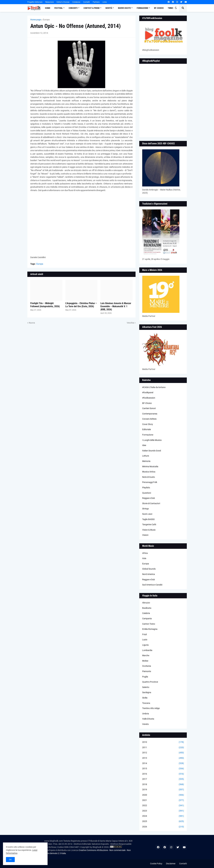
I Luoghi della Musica (152, 440)
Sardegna (147, 692)
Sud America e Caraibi (152, 585)
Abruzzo (146, 603)
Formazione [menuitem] (142, 8)
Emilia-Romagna (150, 629)
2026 (163, 827)
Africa (145, 553)
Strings (145, 509)
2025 (163, 821)
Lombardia (147, 650)
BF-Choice (147, 403)
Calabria (146, 613)
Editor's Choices (63, 2)
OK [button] (10, 860)
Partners (96, 2)
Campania (147, 619)
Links (105, 2)
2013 (163, 758)
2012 (163, 753)
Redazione (49, 2)
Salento (146, 687)
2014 (163, 763)
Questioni (147, 493)
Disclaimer (171, 864)
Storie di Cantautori (151, 503)
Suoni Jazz (147, 514)
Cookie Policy (156, 864)
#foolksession (149, 398)
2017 (163, 779)
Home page (36, 20)
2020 (163, 795)
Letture (146, 456)
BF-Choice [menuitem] (159, 8)
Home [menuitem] (48, 8)
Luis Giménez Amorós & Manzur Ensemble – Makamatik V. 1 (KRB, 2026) (116, 306)
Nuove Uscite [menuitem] (124, 8)
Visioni (145, 535)
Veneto (145, 724)
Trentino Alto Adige (151, 708)
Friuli (144, 634)
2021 (163, 800)
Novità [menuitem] (109, 8)
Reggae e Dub (149, 498)
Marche (146, 655)
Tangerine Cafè (149, 524)
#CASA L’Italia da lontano (154, 387)
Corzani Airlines (149, 419)
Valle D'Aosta (148, 719)
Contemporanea (150, 414)
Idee (144, 445)
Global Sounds (149, 569)
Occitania (147, 666)
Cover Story (148, 424)
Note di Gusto (149, 477)
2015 (163, 769)
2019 (163, 790)
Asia (144, 558)
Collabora (76, 2)
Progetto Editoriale (35, 2)
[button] (176, 8)
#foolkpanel (148, 392)
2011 (163, 748)
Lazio (145, 640)
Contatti (86, 2)
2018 (163, 784)
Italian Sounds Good (152, 451)
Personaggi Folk (150, 482)
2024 (163, 816)
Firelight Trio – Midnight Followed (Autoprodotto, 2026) (45, 305)
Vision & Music (149, 530)
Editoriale (147, 429)
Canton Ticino (149, 624)
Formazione (148, 435)
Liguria (145, 645)
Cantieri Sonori (149, 408)
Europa (46, 20)
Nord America (149, 574)
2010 (163, 742)
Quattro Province (150, 682)
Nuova (32, 323)
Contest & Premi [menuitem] (92, 8)
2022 (163, 806)
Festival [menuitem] (59, 8)
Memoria (146, 461)
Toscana (146, 703)
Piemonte (147, 671)
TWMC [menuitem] (171, 8)
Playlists (146, 488)
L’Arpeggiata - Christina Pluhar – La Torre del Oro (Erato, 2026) (81, 305)
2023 (163, 811)
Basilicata (147, 608)
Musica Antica (149, 472)
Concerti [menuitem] (73, 8)
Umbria (146, 714)
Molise (145, 661)
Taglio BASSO (148, 519)
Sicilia (145, 698)
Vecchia (130, 323)
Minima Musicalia (150, 466)
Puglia (145, 677)
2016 (163, 774)
